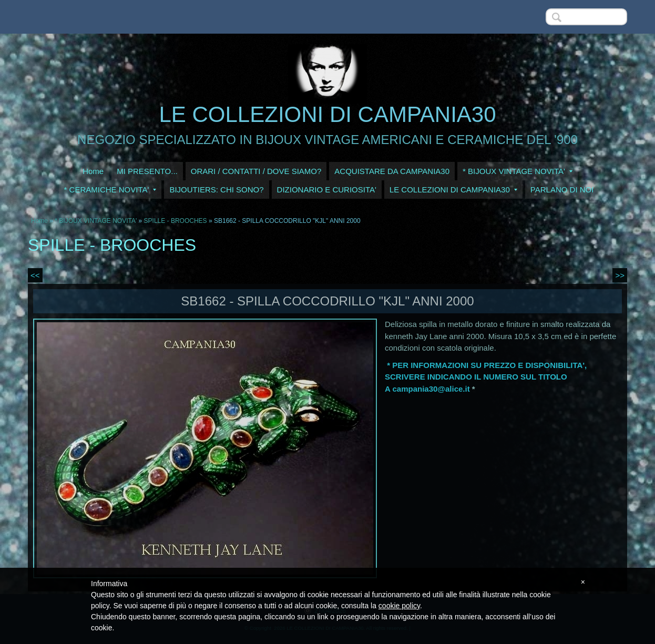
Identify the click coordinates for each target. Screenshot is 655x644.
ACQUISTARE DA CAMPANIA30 (392, 171)
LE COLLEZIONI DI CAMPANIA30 (327, 114)
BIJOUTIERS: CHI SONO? (216, 190)
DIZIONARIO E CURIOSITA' (327, 190)
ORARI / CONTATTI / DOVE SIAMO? (256, 171)
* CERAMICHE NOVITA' (110, 190)
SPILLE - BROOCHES (176, 221)
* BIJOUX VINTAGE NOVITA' (518, 171)
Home (93, 171)
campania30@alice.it (431, 389)
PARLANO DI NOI (562, 190)
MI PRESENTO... (147, 171)
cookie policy (399, 606)
